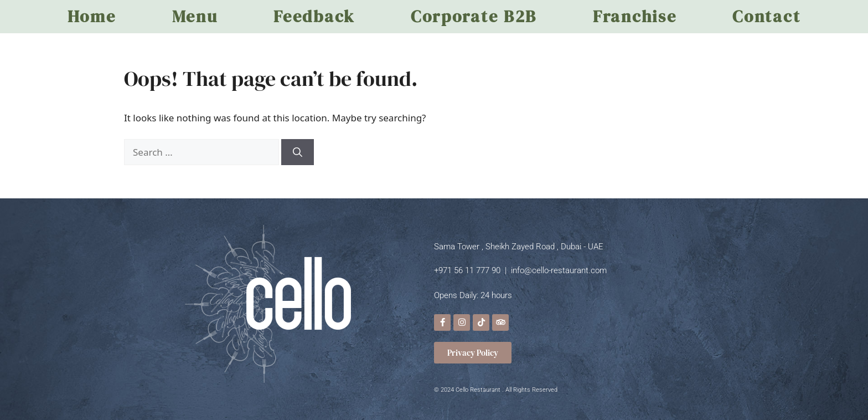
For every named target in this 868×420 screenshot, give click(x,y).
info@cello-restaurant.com (559, 270)
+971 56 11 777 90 (467, 270)
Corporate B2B (474, 16)
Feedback (314, 16)
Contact (766, 16)
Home (92, 16)
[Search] (298, 152)
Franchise (635, 16)
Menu (195, 16)
